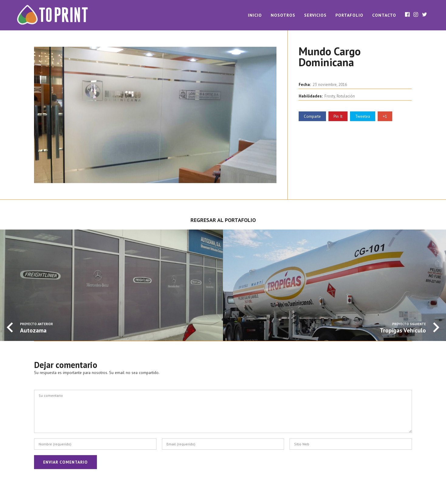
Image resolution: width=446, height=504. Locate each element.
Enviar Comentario (65, 462)
